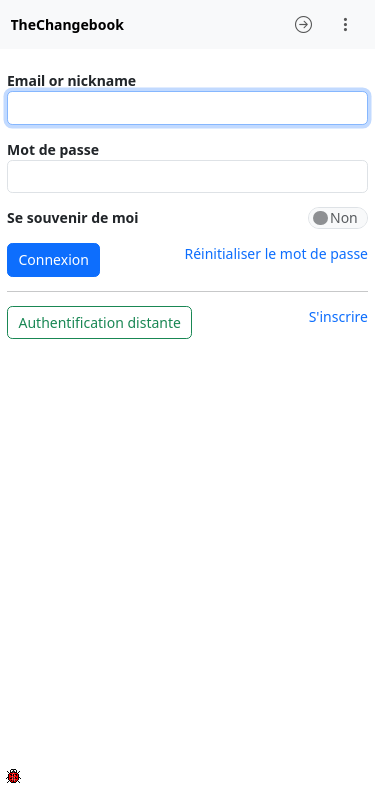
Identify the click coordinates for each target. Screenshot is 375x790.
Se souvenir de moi (73, 217)
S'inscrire (338, 316)
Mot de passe (53, 149)
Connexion (54, 259)
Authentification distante (100, 322)
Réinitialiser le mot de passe (276, 253)
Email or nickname (71, 80)
